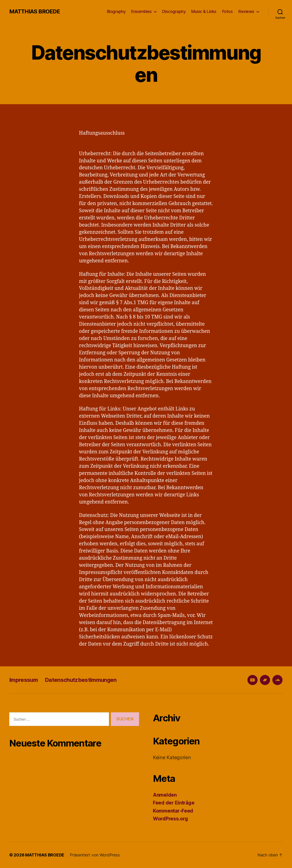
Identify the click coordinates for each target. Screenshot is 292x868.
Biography (116, 11)
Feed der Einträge (174, 803)
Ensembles (141, 11)
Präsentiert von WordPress (95, 855)
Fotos (228, 11)
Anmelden (165, 795)
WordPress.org (170, 819)
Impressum (24, 680)
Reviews (246, 11)
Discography (174, 11)
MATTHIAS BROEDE (35, 12)
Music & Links (204, 11)
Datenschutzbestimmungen (81, 680)
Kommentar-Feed (173, 811)
